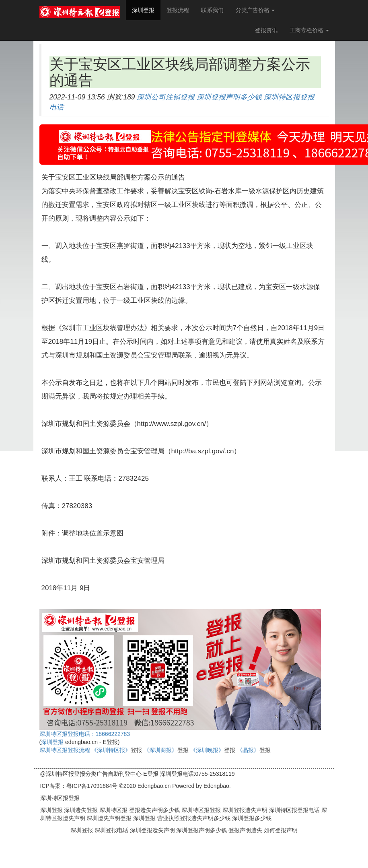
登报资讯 (266, 30)
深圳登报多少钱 (251, 818)
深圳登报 (146, 9)
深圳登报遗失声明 (244, 810)
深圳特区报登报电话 (294, 810)
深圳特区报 (113, 810)
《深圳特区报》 (111, 750)
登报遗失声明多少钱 (154, 810)
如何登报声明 (281, 830)
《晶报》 (248, 750)
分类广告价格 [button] (255, 10)
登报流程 (178, 10)
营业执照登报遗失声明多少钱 (193, 818)
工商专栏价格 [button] (309, 30)
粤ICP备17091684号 (92, 786)
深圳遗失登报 (80, 810)
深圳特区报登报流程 (65, 750)
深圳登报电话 (112, 830)
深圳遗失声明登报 (109, 818)
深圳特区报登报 (200, 810)
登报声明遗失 (246, 830)
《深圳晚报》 (207, 750)
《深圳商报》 (160, 750)
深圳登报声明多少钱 (229, 97)
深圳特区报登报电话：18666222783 (85, 734)
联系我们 (212, 10)
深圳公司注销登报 (166, 97)
